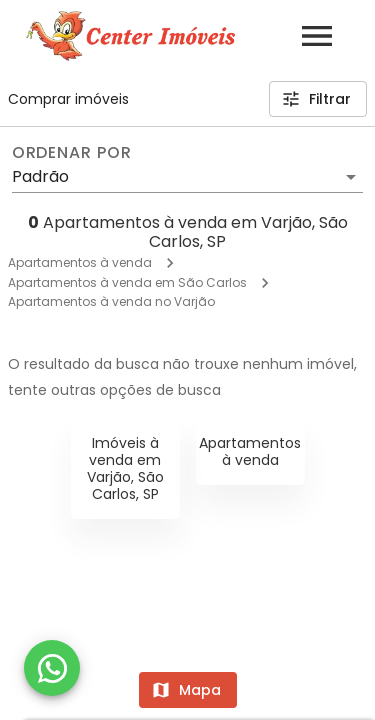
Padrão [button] (40, 176)
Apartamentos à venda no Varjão (111, 301)
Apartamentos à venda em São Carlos (127, 282)
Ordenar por (72, 153)
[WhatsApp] (52, 668)
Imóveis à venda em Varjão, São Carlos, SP (125, 468)
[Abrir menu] (317, 36)
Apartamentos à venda (80, 262)
